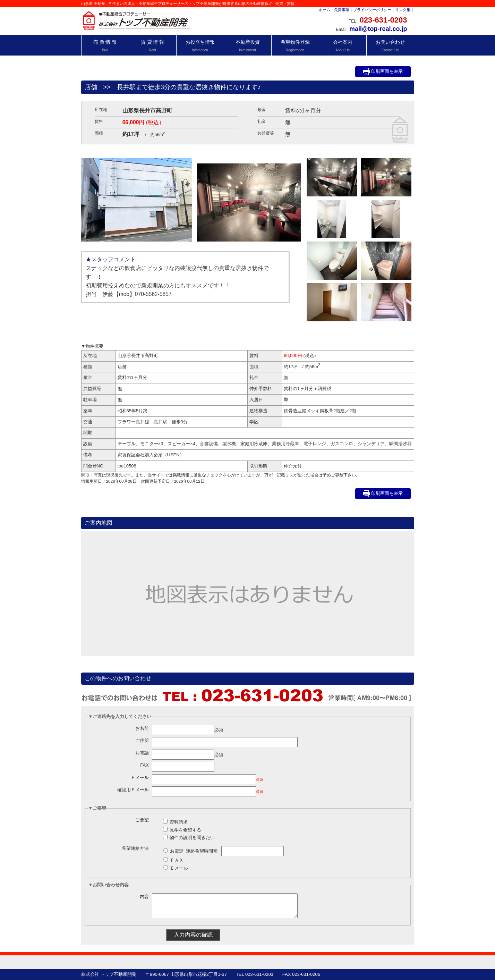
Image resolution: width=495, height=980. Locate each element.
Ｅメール (140, 778)
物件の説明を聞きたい (192, 838)
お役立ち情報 (200, 46)
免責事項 (342, 10)
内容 (144, 897)
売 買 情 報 (105, 46)
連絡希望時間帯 (202, 851)
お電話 (142, 753)
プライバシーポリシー (372, 10)
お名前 (142, 728)
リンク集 (403, 10)
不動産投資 (248, 46)
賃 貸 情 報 (153, 46)
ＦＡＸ (177, 860)
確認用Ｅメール (133, 790)
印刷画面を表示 (383, 71)
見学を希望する (185, 830)
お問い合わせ (390, 46)
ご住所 (142, 740)
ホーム (325, 10)
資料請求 (179, 822)
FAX (144, 765)
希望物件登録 (295, 46)
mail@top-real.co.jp (378, 29)
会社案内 (343, 46)
